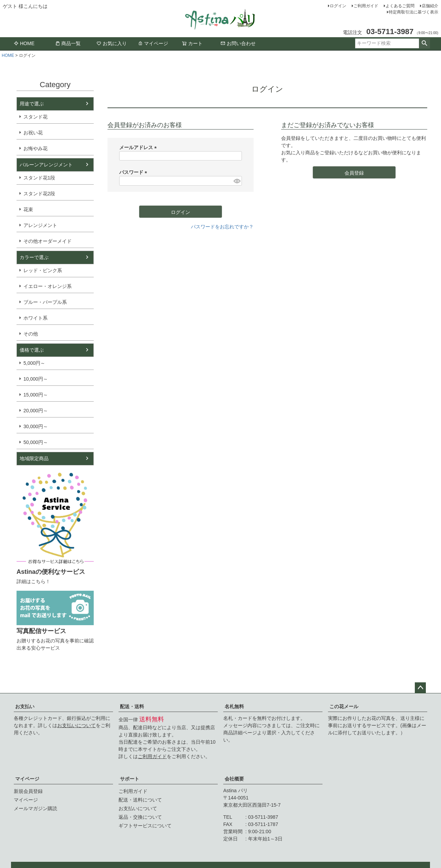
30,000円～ (36, 426)
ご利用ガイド (366, 6)
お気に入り (112, 43)
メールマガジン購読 (35, 808)
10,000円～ (36, 379)
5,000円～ (34, 363)
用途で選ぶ (32, 104)
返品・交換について (140, 817)
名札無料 (234, 706)
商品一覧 (68, 43)
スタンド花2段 (39, 194)
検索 (424, 43)
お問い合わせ (238, 43)
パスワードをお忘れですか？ (222, 227)
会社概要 (234, 779)
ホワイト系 (35, 318)
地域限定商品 (34, 458)
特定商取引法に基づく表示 (413, 12)
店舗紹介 (430, 6)
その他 (31, 334)
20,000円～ (36, 411)
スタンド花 (35, 117)
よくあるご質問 (400, 6)
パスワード (134, 172)
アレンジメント (40, 225)
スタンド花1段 (39, 178)
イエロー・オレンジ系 (48, 286)
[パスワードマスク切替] (237, 181)
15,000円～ (36, 395)
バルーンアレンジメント (46, 165)
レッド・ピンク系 (43, 270)
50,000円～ (36, 442)
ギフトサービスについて (145, 826)
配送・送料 (132, 706)
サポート (130, 779)
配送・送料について (140, 800)
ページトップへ (420, 688)
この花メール (344, 706)
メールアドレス (139, 147)
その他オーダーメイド (48, 241)
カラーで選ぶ (34, 257)
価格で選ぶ (32, 350)
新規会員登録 (28, 791)
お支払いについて (76, 725)
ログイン (338, 6)
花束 (28, 209)
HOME (24, 43)
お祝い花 (33, 133)
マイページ (153, 43)
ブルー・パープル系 (45, 302)
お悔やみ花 (35, 148)
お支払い (25, 706)
